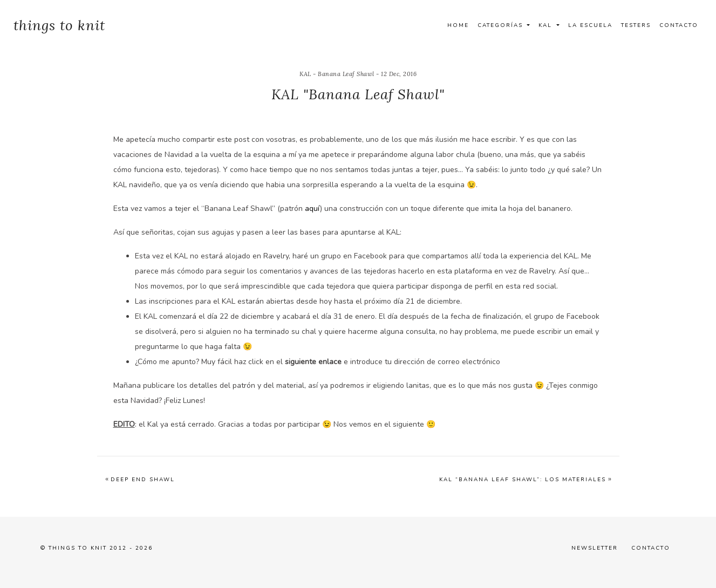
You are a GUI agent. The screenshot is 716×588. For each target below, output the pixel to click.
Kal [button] (547, 25)
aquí (312, 208)
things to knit (59, 25)
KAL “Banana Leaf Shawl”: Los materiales (523, 480)
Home (458, 25)
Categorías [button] (502, 25)
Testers (636, 25)
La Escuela (590, 25)
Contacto (679, 25)
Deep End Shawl (143, 480)
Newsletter (595, 548)
